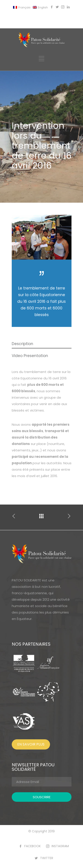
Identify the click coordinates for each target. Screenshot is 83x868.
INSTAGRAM (60, 846)
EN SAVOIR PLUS (31, 744)
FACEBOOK (33, 846)
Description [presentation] (22, 344)
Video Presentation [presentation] (30, 356)
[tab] (42, 344)
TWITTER (47, 858)
